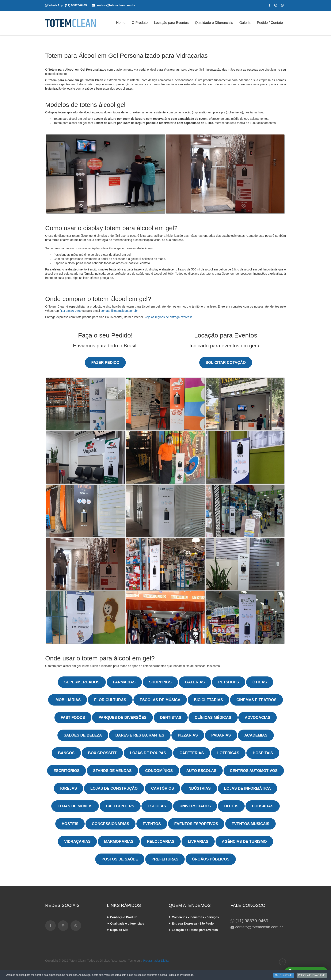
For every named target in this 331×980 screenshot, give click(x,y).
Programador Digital (156, 961)
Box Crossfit (102, 753)
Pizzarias (188, 735)
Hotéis (231, 806)
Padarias (221, 735)
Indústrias (199, 788)
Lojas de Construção (114, 788)
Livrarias (198, 842)
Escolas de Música (160, 700)
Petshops (229, 682)
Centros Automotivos (254, 771)
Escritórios (66, 771)
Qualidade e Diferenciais (214, 23)
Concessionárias (111, 824)
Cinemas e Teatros (256, 700)
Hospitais (263, 753)
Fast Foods (73, 718)
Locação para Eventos (171, 23)
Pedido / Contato (270, 23)
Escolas (157, 806)
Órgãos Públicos (211, 859)
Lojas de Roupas (148, 753)
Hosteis (70, 824)
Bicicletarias (209, 700)
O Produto (140, 23)
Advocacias (257, 718)
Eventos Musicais (250, 824)
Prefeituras (165, 859)
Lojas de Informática (248, 788)
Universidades (195, 806)
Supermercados (82, 682)
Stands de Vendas (112, 771)
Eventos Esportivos (196, 824)
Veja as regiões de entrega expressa (169, 317)
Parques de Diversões (122, 718)
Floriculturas (110, 700)
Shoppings (160, 682)
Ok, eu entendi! (283, 975)
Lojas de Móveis (75, 806)
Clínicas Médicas (213, 718)
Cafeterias (192, 753)
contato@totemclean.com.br (119, 311)
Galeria (245, 23)
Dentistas (171, 718)
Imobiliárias (68, 700)
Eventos (152, 824)
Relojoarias (161, 842)
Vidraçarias (77, 842)
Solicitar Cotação (226, 363)
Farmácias (124, 682)
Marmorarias (119, 842)
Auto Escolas (201, 771)
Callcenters (120, 806)
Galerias (195, 682)
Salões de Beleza (83, 735)
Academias (256, 735)
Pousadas (263, 806)
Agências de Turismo (244, 842)
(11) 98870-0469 (78, 5)
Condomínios (159, 771)
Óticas (260, 682)
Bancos (66, 753)
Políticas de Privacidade (312, 975)
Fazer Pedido (105, 363)
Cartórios (163, 788)
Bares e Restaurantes (140, 735)
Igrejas (69, 788)
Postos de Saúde (120, 859)
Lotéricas (228, 753)
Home (121, 23)
